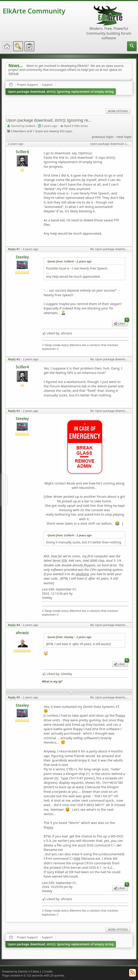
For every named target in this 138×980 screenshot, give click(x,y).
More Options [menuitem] (118, 111)
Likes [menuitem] (121, 323)
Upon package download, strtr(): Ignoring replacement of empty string (61, 91)
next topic (124, 137)
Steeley (22, 257)
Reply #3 (14, 411)
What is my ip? (52, 681)
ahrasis (22, 633)
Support (47, 85)
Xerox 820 (60, 560)
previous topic (103, 137)
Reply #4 (14, 625)
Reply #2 (14, 359)
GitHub (14, 74)
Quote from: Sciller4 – (69, 261)
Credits (48, 972)
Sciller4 (22, 152)
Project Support (27, 85)
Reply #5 (14, 697)
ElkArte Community (34, 11)
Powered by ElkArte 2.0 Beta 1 (22, 972)
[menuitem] (132, 46)
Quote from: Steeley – (69, 637)
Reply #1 (14, 249)
